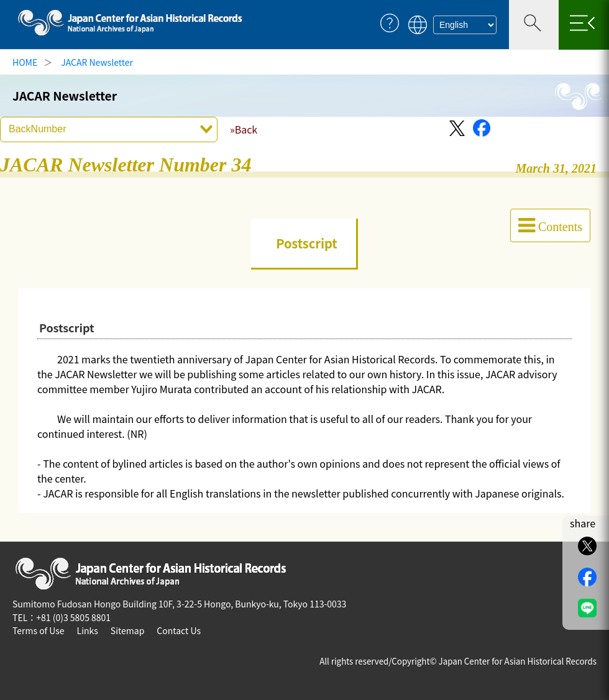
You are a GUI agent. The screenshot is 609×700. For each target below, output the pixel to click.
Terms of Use (39, 630)
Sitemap (128, 630)
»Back (244, 129)
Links (88, 630)
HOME (25, 62)
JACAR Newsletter (97, 62)
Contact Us (179, 630)
